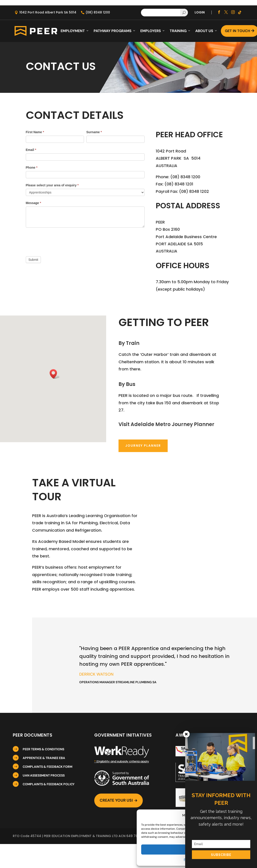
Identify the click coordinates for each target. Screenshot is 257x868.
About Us (206, 31)
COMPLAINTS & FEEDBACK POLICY (49, 784)
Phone (32, 168)
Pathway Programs (115, 31)
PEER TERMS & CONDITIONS (43, 749)
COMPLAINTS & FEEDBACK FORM (47, 767)
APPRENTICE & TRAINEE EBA (44, 758)
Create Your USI (119, 801)
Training (180, 31)
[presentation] (60, 241)
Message (34, 203)
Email (31, 150)
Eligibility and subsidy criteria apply (122, 761)
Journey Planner (143, 446)
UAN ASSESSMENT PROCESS (44, 775)
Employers (153, 31)
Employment (75, 31)
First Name (35, 132)
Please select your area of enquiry (52, 185)
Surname (94, 132)
